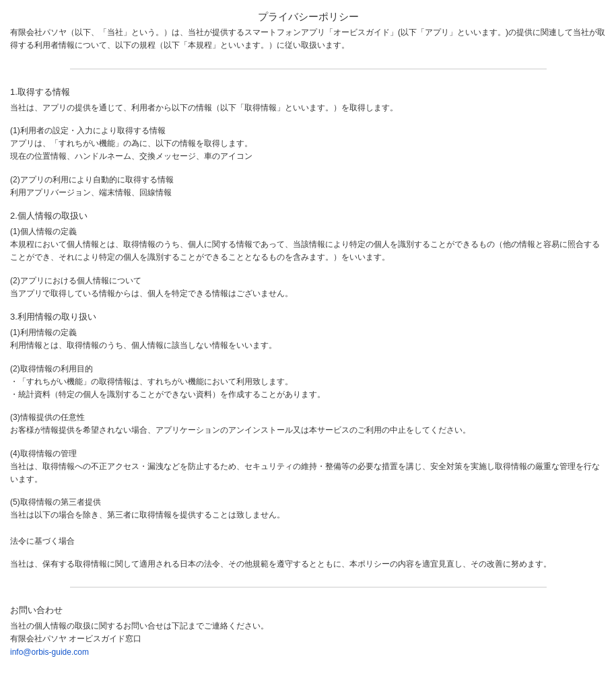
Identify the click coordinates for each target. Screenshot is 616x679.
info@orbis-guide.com (49, 652)
